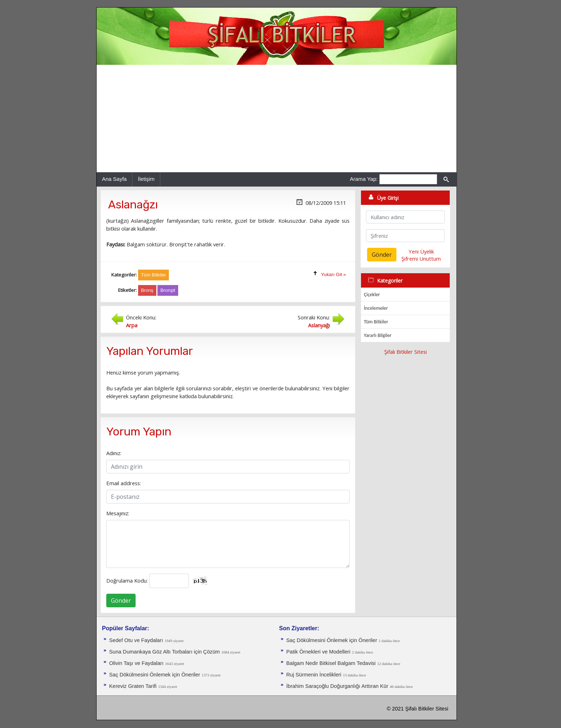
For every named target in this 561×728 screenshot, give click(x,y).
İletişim (146, 179)
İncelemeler (376, 308)
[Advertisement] (277, 119)
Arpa (132, 325)
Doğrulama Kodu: (127, 580)
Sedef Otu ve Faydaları (136, 640)
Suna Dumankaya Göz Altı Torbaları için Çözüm (164, 652)
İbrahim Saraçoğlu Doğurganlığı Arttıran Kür (337, 686)
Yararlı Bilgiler (378, 335)
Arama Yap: (364, 179)
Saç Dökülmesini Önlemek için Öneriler (155, 675)
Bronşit (168, 290)
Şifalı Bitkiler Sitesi (406, 352)
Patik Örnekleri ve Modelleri (318, 652)
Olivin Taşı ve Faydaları (136, 663)
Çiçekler (372, 295)
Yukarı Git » (333, 274)
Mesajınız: (118, 513)
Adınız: (114, 453)
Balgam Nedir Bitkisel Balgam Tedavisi (331, 663)
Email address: (124, 483)
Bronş (147, 290)
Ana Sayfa (114, 179)
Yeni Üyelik (421, 251)
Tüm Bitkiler (376, 322)
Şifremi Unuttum (421, 259)
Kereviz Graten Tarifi (133, 686)
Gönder (121, 601)
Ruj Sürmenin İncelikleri (314, 675)
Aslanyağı (319, 325)
